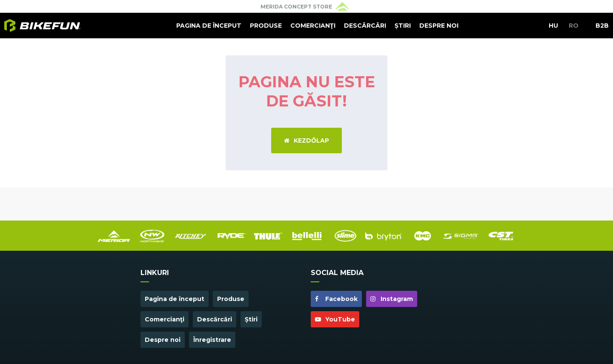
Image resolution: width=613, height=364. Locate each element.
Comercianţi (313, 26)
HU (553, 26)
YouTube (335, 319)
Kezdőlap (306, 140)
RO (574, 26)
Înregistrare (212, 340)
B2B (602, 26)
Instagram (392, 299)
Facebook (336, 299)
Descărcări (365, 26)
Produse (266, 26)
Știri (403, 26)
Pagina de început (209, 26)
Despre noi (439, 26)
